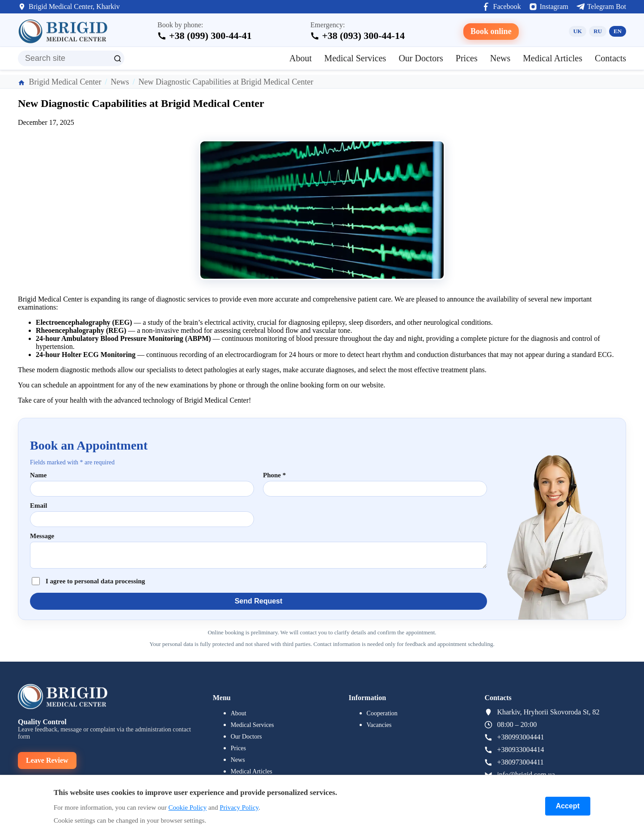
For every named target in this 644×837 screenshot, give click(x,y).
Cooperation (382, 713)
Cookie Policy (188, 807)
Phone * (274, 475)
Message (42, 536)
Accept (568, 806)
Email (38, 506)
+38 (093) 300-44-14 (363, 36)
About (301, 58)
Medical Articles (553, 58)
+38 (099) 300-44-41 (210, 36)
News (500, 58)
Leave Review (47, 760)
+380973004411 (520, 762)
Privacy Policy (239, 807)
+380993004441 (520, 737)
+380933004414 (520, 750)
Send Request (259, 601)
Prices (467, 58)
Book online (491, 31)
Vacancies (379, 725)
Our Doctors (421, 58)
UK (578, 31)
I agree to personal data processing (95, 581)
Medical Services (355, 58)
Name (38, 475)
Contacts (610, 58)
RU (598, 31)
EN (618, 31)
